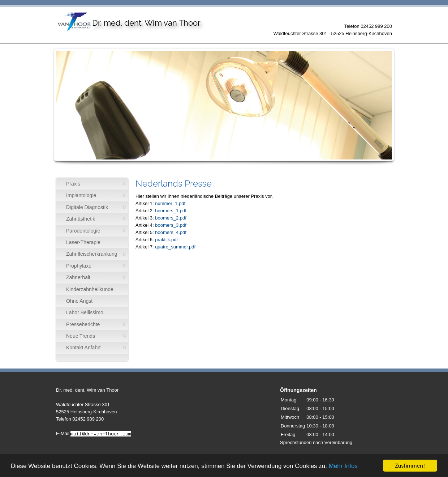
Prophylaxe (79, 266)
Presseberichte (83, 324)
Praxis (73, 184)
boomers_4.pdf (171, 232)
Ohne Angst (79, 301)
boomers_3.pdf (171, 225)
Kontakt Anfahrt (83, 348)
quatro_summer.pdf (175, 247)
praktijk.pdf (166, 240)
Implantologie (81, 195)
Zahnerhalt (78, 277)
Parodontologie (83, 231)
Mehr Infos (343, 466)
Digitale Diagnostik (87, 207)
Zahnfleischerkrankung (92, 254)
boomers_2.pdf (171, 218)
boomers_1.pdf (171, 211)
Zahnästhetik (81, 219)
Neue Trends (81, 336)
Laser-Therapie (83, 242)
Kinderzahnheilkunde (90, 289)
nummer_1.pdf (170, 203)
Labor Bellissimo (85, 312)
